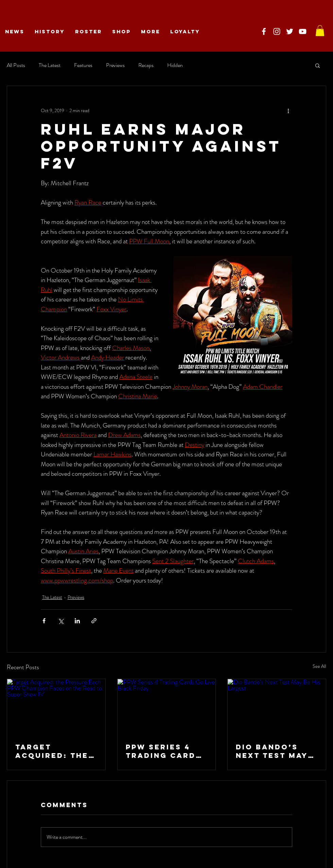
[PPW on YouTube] (303, 31)
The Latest (50, 65)
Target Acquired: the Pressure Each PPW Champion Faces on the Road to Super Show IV (53, 751)
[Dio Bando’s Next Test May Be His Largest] (277, 707)
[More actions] (288, 110)
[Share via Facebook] (44, 621)
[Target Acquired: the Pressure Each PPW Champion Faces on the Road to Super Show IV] (56, 707)
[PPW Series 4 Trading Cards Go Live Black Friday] (167, 707)
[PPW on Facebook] (264, 31)
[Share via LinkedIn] (77, 621)
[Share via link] (94, 621)
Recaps (146, 65)
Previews (115, 65)
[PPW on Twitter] (290, 31)
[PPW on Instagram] (277, 31)
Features (83, 65)
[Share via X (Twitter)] (61, 621)
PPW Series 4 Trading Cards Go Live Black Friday (164, 751)
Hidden (175, 65)
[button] (318, 65)
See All (319, 666)
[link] (320, 31)
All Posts (16, 65)
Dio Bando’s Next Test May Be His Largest (274, 751)
